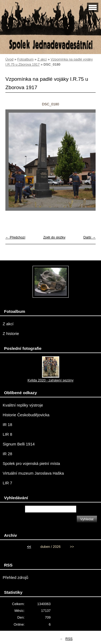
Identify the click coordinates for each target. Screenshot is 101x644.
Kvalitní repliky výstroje (23, 405)
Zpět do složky (54, 237)
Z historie (11, 334)
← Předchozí (15, 237)
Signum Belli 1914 (19, 444)
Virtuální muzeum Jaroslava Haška (33, 473)
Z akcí (42, 59)
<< (29, 547)
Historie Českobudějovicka (26, 415)
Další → (89, 237)
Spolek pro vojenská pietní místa (31, 464)
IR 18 (7, 425)
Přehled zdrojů (15, 578)
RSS (69, 639)
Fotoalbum (25, 59)
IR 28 (7, 454)
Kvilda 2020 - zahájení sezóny (50, 380)
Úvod (9, 59)
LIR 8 (7, 434)
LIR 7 (7, 483)
